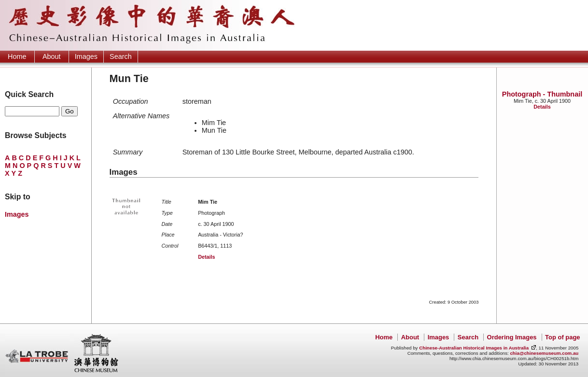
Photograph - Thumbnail (542, 94)
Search (121, 56)
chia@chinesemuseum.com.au (544, 353)
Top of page (562, 337)
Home (17, 56)
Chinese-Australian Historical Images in (474, 348)
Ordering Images (512, 337)
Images (86, 56)
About (52, 56)
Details (542, 107)
